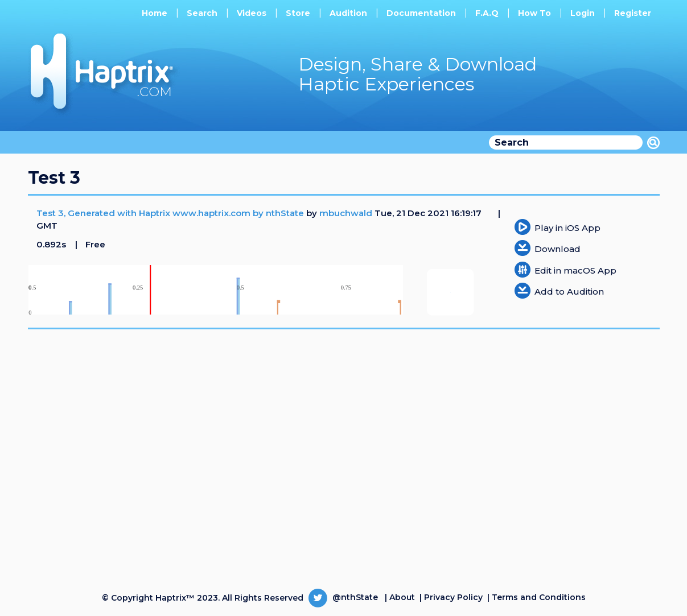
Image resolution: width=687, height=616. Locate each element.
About (402, 597)
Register (633, 13)
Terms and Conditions (539, 597)
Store (298, 13)
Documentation (421, 13)
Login (583, 13)
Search (202, 13)
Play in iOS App (567, 228)
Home (155, 13)
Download (558, 249)
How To (534, 13)
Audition (348, 13)
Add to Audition (569, 292)
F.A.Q (487, 13)
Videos (252, 13)
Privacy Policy (453, 597)
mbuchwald (346, 213)
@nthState (343, 597)
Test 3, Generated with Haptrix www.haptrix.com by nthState (171, 213)
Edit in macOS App (575, 270)
